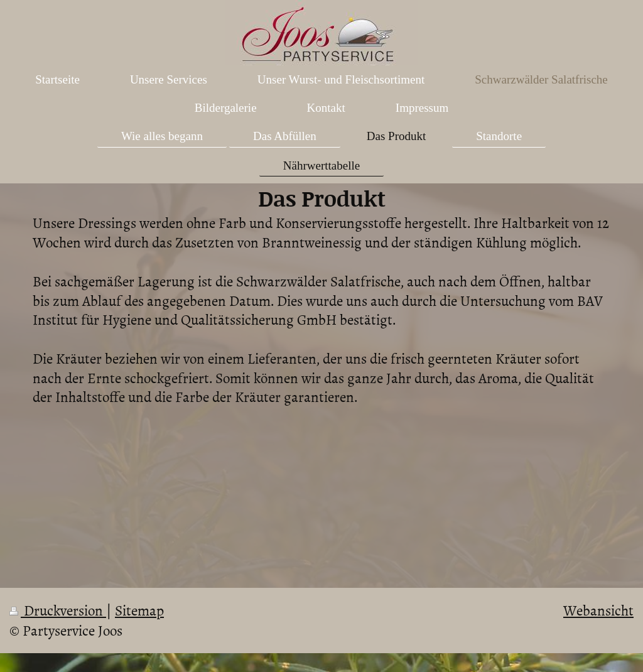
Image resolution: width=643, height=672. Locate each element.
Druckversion (58, 610)
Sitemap (139, 610)
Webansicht (598, 610)
